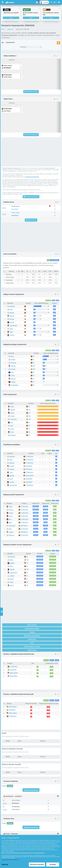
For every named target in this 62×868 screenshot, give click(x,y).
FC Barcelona (29, 456)
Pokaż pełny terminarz (31, 790)
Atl (32, 379)
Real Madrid (9, 280)
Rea (33, 366)
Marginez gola (32, 639)
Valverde (12, 316)
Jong (12, 422)
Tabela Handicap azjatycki (32, 628)
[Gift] (37, 2)
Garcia (12, 406)
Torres (11, 332)
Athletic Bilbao (10, 283)
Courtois (11, 532)
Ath (27, 585)
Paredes (11, 510)
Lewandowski (13, 325)
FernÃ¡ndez (14, 419)
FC (32, 356)
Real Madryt (29, 466)
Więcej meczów (31, 220)
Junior (11, 329)
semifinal (10, 786)
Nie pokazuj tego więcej (31, 197)
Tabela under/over (32, 625)
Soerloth (12, 322)
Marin (11, 310)
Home (3, 29)
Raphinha (12, 306)
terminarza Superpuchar (32, 177)
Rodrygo (12, 335)
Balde (10, 523)
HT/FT (32, 643)
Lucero (12, 429)
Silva (12, 426)
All (48, 260)
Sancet (12, 585)
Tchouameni (12, 526)
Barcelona (9, 274)
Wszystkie (48, 300)
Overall (46, 660)
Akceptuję (53, 865)
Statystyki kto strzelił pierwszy (32, 636)
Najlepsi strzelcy (32, 650)
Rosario (12, 416)
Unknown (10, 823)
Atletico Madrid (10, 277)
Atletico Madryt (30, 476)
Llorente (12, 576)
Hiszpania (10, 29)
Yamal (11, 582)
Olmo (12, 372)
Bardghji (12, 313)
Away (57, 260)
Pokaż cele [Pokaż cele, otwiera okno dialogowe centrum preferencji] (5, 864)
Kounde (11, 513)
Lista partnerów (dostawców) (10, 860)
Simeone (13, 379)
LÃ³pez (13, 375)
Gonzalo (12, 319)
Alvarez (12, 579)
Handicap (32, 632)
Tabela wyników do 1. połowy (32, 646)
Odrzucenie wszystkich (37, 865)
